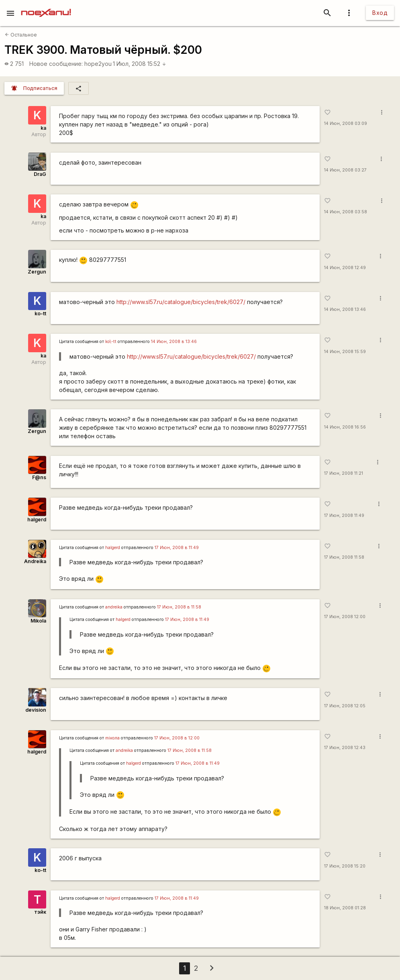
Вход (380, 13)
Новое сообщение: (56, 64)
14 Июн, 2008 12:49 (345, 268)
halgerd (37, 520)
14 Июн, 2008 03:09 (346, 124)
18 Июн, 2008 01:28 (345, 908)
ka (43, 128)
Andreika (35, 561)
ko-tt (40, 313)
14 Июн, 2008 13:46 (345, 309)
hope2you (98, 64)
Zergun (37, 272)
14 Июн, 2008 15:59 (345, 352)
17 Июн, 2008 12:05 (345, 706)
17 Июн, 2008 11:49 (344, 516)
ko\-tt (111, 342)
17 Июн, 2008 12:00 (345, 617)
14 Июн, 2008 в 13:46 (174, 342)
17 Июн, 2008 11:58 (344, 557)
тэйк (40, 912)
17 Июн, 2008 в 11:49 (177, 548)
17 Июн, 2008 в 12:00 (177, 738)
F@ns (39, 477)
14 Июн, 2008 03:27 (345, 170)
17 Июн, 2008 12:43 (345, 748)
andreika (114, 607)
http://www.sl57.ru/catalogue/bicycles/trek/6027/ (181, 302)
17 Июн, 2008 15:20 (345, 866)
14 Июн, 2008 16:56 (345, 427)
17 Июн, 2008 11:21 (344, 473)
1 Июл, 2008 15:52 (140, 64)
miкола (112, 738)
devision (36, 710)
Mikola (38, 621)
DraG (40, 174)
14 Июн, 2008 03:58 (346, 212)
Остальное (21, 35)
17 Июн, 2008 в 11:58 (179, 607)
